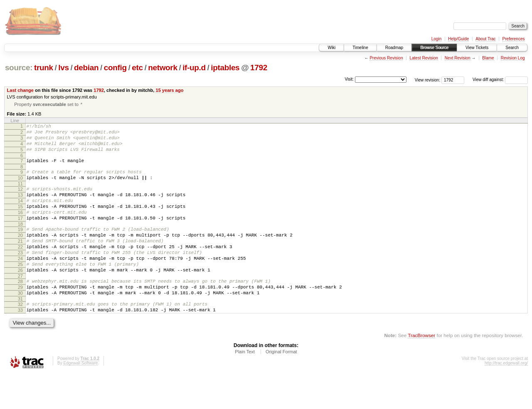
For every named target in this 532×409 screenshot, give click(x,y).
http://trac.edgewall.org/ (506, 398)
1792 (259, 68)
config (115, 68)
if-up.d (194, 68)
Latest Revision (424, 58)
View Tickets (477, 48)
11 (20, 195)
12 (20, 200)
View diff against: (500, 80)
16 (20, 228)
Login (436, 39)
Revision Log (513, 58)
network (163, 68)
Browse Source (434, 48)
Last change (20, 90)
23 (20, 276)
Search (512, 48)
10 (20, 187)
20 (20, 255)
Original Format (281, 386)
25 (20, 290)
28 (20, 310)
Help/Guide (458, 39)
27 (20, 304)
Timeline (360, 48)
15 (20, 221)
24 (20, 283)
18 (20, 242)
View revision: (428, 80)
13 (20, 207)
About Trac (485, 39)
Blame (488, 58)
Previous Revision (386, 58)
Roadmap (394, 48)
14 (20, 214)
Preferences (514, 39)
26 (20, 297)
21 (20, 262)
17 (20, 235)
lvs (63, 68)
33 (20, 343)
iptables (225, 68)
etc (137, 68)
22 (20, 269)
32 (20, 336)
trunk (44, 68)
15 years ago (169, 90)
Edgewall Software (80, 398)
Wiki (331, 48)
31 (20, 331)
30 (20, 324)
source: (19, 68)
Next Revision (458, 58)
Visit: (349, 79)
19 (20, 248)
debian (86, 68)
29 (20, 317)
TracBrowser (421, 370)
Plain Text (245, 386)
